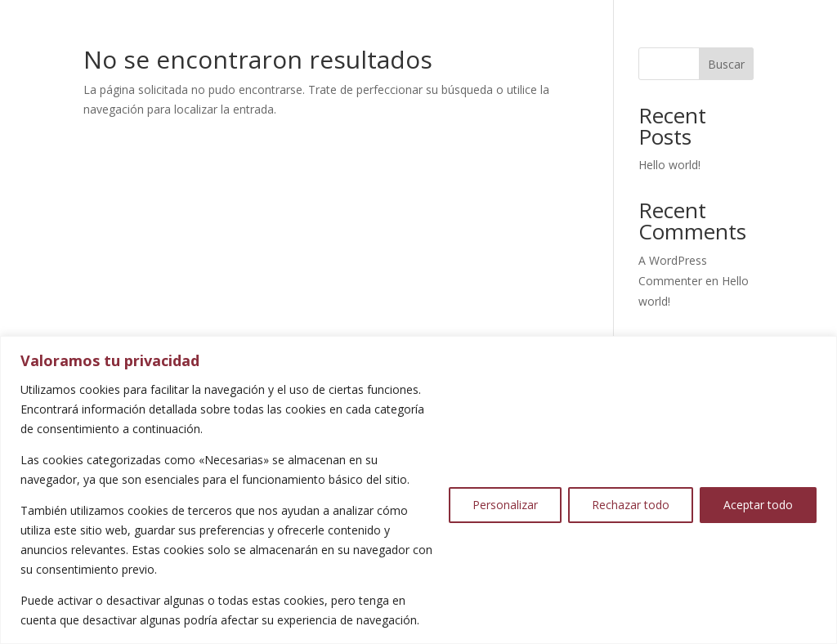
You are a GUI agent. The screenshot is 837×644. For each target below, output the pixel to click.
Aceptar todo (758, 505)
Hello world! (669, 165)
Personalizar (505, 505)
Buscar (726, 64)
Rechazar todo (631, 505)
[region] (418, 490)
